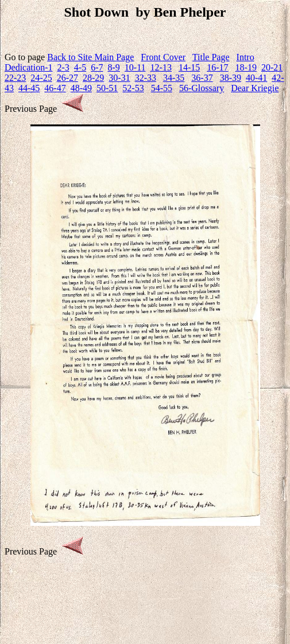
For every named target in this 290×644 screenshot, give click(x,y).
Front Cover (163, 57)
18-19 (246, 67)
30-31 (119, 78)
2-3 (63, 67)
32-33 (146, 78)
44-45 (29, 88)
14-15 (189, 67)
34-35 (174, 78)
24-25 (41, 78)
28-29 (93, 78)
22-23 (15, 78)
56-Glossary (202, 88)
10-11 (135, 67)
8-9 (114, 67)
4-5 (80, 67)
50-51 (107, 88)
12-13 (161, 67)
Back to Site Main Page (90, 57)
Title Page (211, 57)
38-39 (231, 78)
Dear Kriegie (255, 88)
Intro (245, 57)
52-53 (133, 88)
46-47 (55, 88)
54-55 (162, 88)
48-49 (81, 88)
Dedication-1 (29, 67)
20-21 (272, 67)
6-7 (97, 67)
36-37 (202, 78)
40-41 (256, 78)
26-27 (67, 78)
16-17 (217, 67)
